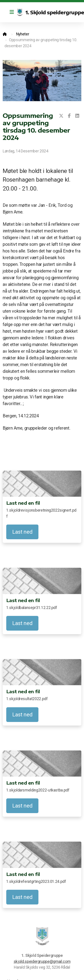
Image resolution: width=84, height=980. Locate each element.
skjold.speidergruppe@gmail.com (42, 962)
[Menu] (12, 12)
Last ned (22, 532)
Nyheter (23, 34)
